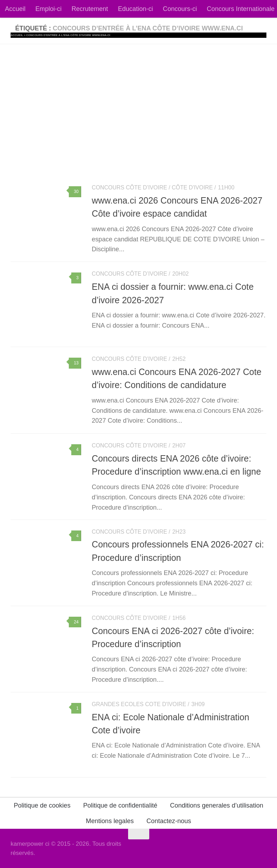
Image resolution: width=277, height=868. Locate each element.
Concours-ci (180, 9)
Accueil (15, 9)
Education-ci (135, 9)
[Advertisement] (138, 97)
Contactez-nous (169, 821)
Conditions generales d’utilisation (217, 805)
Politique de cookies (42, 805)
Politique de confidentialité (120, 805)
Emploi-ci (48, 9)
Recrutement (90, 9)
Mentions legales (110, 821)
